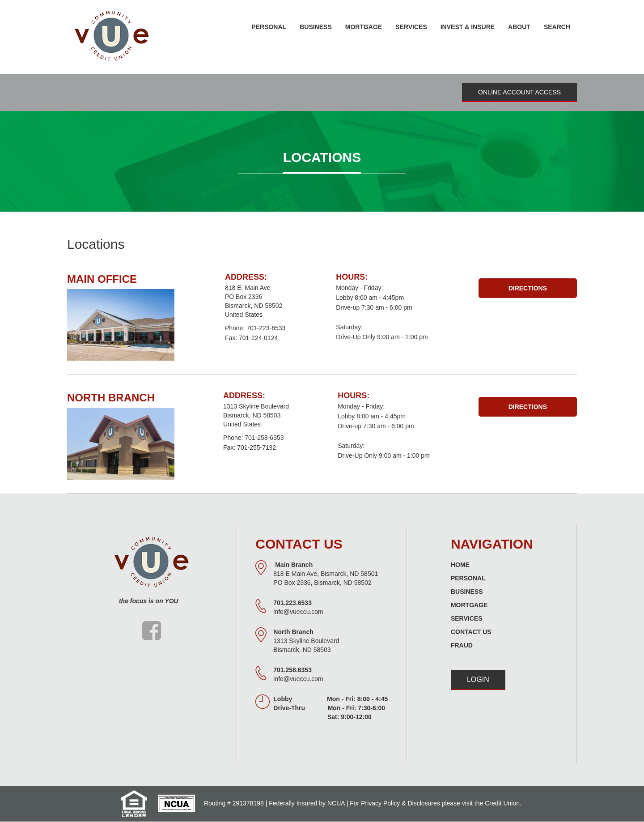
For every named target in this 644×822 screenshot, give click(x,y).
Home (460, 565)
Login (478, 679)
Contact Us (471, 632)
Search (557, 27)
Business (467, 592)
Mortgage (469, 605)
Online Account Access (519, 92)
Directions (528, 288)
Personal (468, 578)
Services (467, 618)
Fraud (462, 645)
